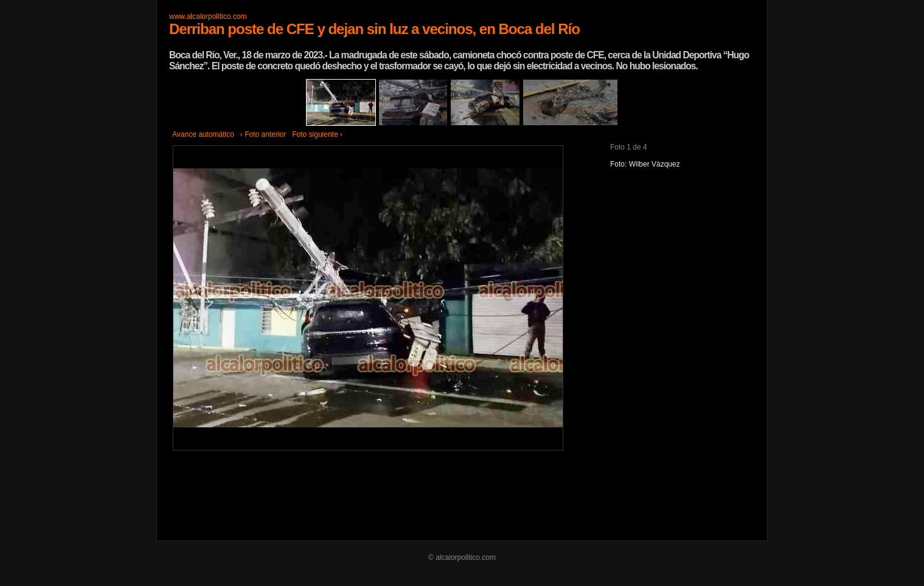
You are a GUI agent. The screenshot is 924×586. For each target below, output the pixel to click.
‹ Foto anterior (263, 134)
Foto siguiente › (317, 134)
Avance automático (203, 134)
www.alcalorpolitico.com (208, 16)
